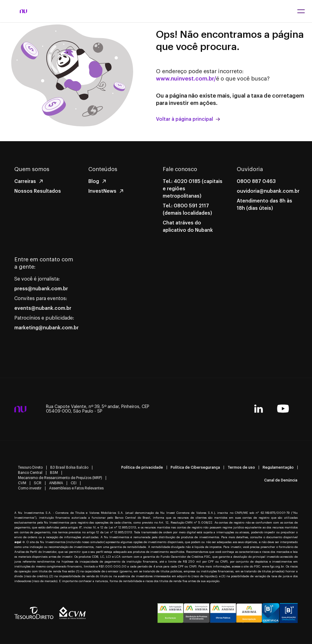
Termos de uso (241, 467)
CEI (74, 483)
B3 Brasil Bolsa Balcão (69, 467)
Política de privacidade (142, 467)
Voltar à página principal (188, 119)
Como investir (30, 488)
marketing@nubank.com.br (46, 328)
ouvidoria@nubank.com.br (268, 191)
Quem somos (32, 169)
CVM (22, 483)
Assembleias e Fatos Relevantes (76, 488)
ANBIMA (56, 483)
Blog (94, 181)
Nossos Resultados (38, 191)
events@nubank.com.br (43, 308)
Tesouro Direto (30, 467)
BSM (54, 473)
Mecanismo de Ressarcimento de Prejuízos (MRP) (60, 478)
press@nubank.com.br (41, 289)
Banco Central (30, 473)
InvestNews (102, 191)
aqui (19, 542)
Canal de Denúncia (281, 480)
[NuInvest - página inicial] (23, 11)
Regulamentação (278, 467)
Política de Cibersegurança (195, 467)
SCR (38, 483)
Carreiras (25, 181)
